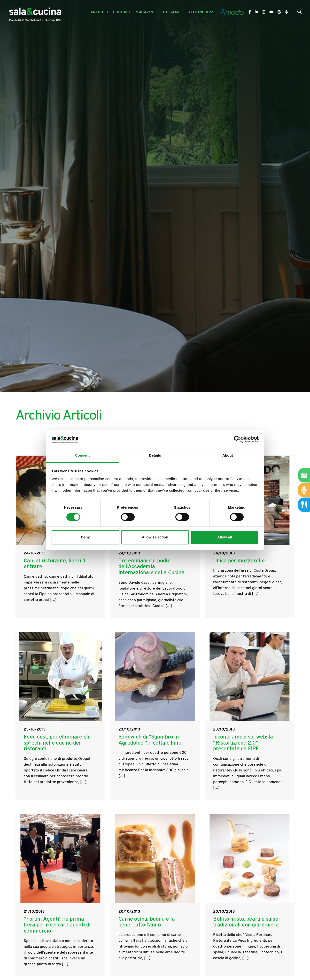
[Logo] (35, 12)
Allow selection (155, 537)
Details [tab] (155, 455)
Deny (85, 537)
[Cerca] (299, 13)
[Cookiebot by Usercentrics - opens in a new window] (237, 439)
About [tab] (228, 455)
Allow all (225, 537)
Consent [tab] (82, 455)
